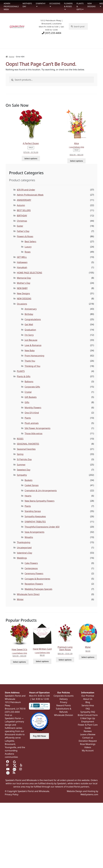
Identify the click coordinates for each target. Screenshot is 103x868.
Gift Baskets (31, 397)
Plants (28, 418)
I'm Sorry (29, 335)
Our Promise (88, 696)
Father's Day (23, 231)
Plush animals (32, 423)
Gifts (27, 402)
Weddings (22, 558)
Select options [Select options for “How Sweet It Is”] (19, 662)
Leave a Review (88, 734)
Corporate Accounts (64, 696)
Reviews (88, 731)
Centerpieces (31, 568)
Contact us (88, 738)
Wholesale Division (64, 715)
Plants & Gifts (80, 6)
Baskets (29, 480)
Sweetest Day (24, 470)
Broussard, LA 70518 (15, 709)
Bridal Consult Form (88, 715)
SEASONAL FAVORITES (28, 444)
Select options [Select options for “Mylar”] (88, 657)
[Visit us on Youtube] (8, 769)
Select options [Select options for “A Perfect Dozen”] (31, 158)
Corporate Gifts (32, 387)
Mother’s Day (27, 5)
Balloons (29, 382)
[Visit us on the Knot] (14, 769)
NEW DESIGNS (24, 299)
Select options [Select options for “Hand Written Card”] (42, 661)
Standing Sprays (33, 511)
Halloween (22, 262)
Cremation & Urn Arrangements (41, 491)
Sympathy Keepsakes (35, 516)
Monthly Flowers (33, 408)
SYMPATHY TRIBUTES (35, 522)
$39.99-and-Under (26, 190)
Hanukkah (22, 267)
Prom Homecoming (34, 356)
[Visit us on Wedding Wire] (8, 773)
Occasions (55, 3)
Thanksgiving (24, 542)
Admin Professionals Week (11, 6)
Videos (88, 747)
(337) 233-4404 (51, 33)
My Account (88, 751)
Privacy (64, 702)
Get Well (29, 324)
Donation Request (88, 741)
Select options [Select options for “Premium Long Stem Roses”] (65, 660)
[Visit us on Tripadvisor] (21, 762)
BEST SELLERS (24, 210)
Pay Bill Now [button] (39, 736)
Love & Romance (33, 345)
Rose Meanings (88, 744)
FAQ (88, 709)
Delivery (64, 699)
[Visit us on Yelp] (22, 765)
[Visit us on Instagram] (21, 769)
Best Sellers (30, 241)
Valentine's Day (25, 553)
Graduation (30, 330)
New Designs (92, 5)
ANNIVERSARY (24, 200)
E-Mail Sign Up (88, 718)
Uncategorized (24, 548)
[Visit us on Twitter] (15, 765)
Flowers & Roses (68, 5)
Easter (20, 226)
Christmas (22, 221)
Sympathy (41, 3)
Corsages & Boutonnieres (37, 579)
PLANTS (21, 371)
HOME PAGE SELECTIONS (30, 273)
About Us (88, 699)
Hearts (28, 496)
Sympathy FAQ (88, 712)
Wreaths (29, 537)
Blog (88, 702)
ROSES (20, 439)
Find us (8, 715)
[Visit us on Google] (14, 762)
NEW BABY (22, 288)
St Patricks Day (24, 459)
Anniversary (31, 309)
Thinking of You (33, 366)
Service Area (88, 705)
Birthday (29, 314)
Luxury (28, 247)
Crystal (28, 392)
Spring (20, 454)
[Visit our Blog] (14, 773)
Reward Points (64, 705)
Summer (21, 465)
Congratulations (33, 319)
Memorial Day (24, 278)
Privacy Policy (12, 794)
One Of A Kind (32, 413)
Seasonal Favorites (26, 449)
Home (11, 57)
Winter (20, 599)
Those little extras (34, 433)
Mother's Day (24, 283)
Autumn (21, 205)
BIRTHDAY (22, 216)
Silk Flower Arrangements (38, 428)
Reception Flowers (34, 584)
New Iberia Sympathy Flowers (40, 501)
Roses (28, 252)
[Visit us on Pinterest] (8, 765)
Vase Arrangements (35, 532)
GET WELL (22, 257)
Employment (88, 722)
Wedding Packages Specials (38, 589)
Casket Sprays (32, 485)
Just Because (31, 340)
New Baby (30, 351)
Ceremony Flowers (34, 573)
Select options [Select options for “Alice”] (76, 161)
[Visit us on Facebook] (8, 762)
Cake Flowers (31, 563)
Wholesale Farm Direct (28, 594)
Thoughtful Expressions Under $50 (42, 527)
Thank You (30, 361)
